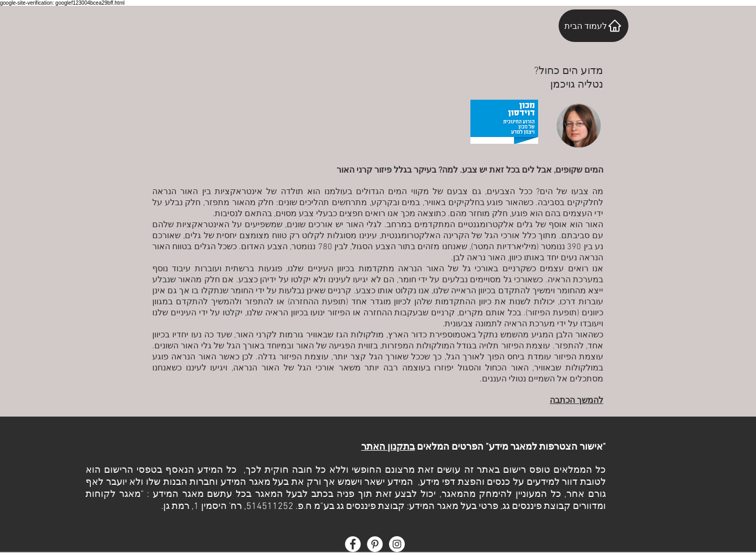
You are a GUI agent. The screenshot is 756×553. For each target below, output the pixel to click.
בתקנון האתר (388, 447)
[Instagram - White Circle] (397, 544)
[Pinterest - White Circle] (375, 544)
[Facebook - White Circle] (353, 544)
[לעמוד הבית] (594, 26)
